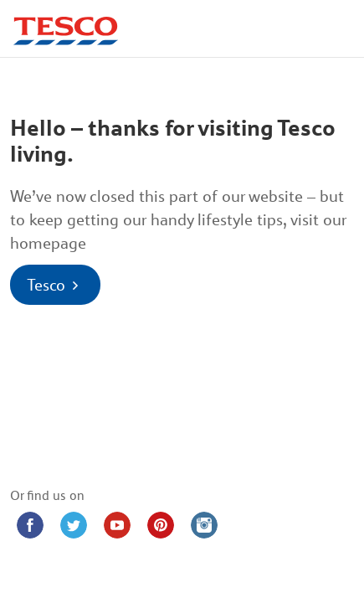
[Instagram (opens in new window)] (204, 525)
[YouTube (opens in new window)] (117, 525)
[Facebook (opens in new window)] (30, 525)
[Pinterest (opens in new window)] (161, 525)
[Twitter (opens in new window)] (74, 525)
